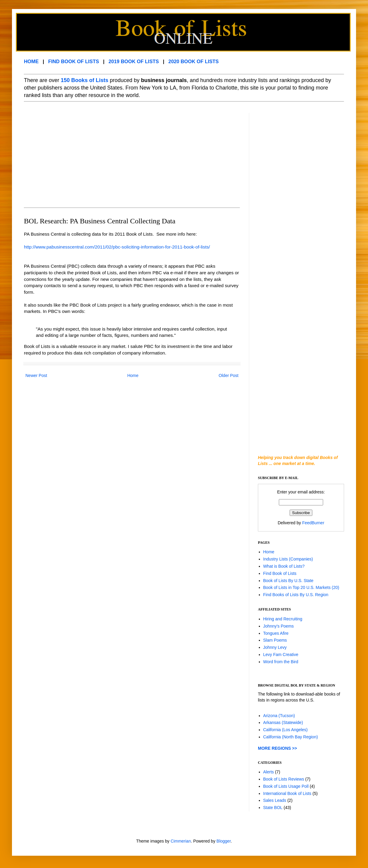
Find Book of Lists (280, 573)
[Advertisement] (98, 155)
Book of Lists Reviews (284, 779)
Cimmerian (181, 841)
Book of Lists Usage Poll (286, 786)
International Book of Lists (287, 793)
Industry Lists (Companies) (288, 559)
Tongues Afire (276, 633)
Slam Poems (275, 640)
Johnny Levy (275, 647)
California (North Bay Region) (291, 737)
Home (133, 375)
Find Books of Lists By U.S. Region (296, 595)
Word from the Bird (281, 662)
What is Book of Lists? (284, 566)
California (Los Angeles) (286, 730)
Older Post (229, 375)
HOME (31, 61)
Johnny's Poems (279, 626)
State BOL (273, 808)
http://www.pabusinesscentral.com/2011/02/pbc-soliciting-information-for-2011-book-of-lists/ (117, 247)
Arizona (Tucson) (279, 716)
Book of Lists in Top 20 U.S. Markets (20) (301, 587)
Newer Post (36, 375)
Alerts (269, 772)
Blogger (224, 841)
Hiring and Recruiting (283, 619)
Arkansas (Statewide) (283, 722)
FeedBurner (313, 523)
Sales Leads (275, 800)
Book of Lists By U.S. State (288, 581)
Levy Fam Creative (281, 655)
